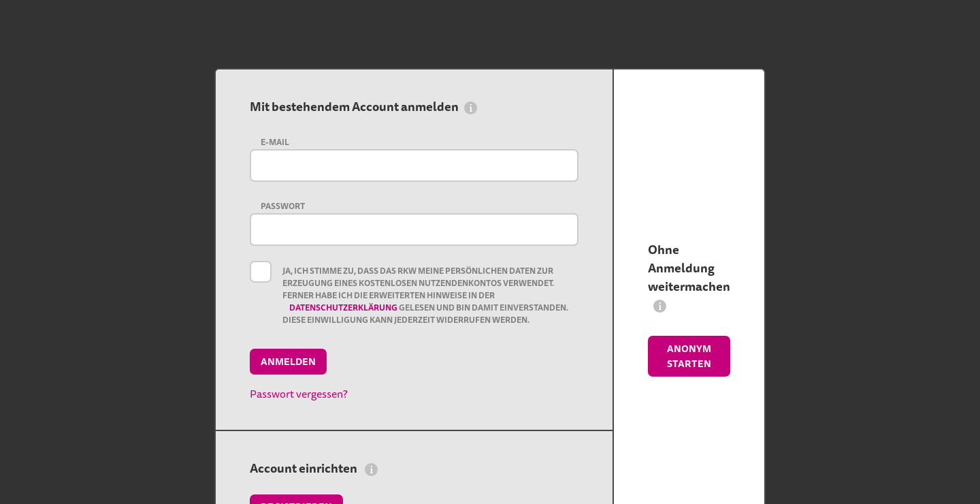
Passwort (283, 206)
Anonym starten (689, 356)
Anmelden (288, 362)
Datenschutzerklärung (344, 308)
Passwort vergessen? (299, 394)
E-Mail (275, 142)
